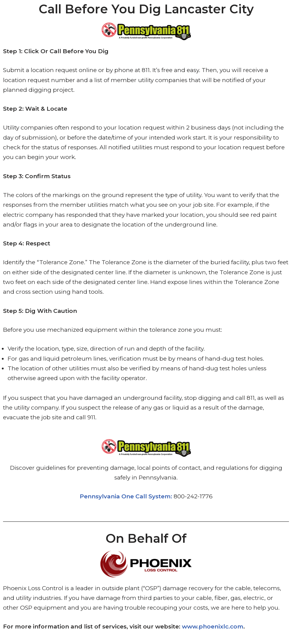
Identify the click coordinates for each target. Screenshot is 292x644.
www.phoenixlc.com (213, 627)
